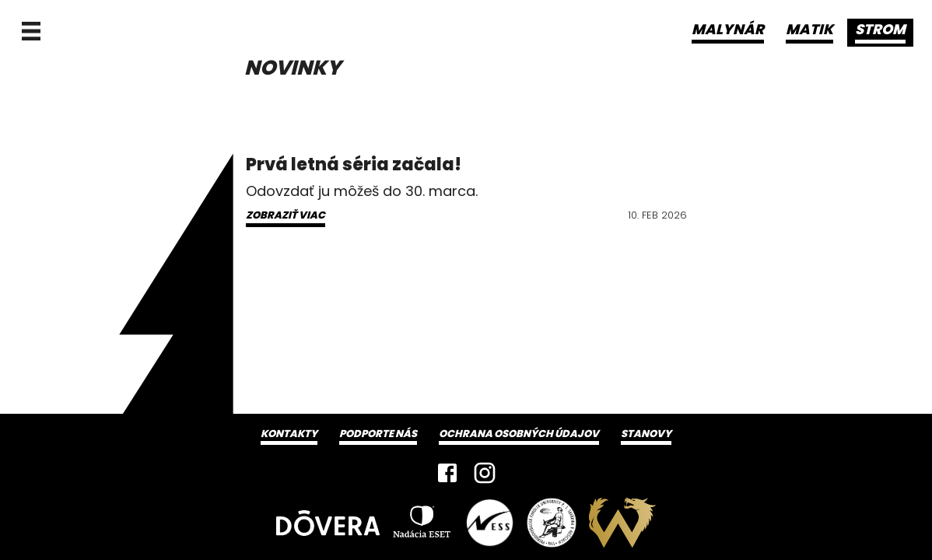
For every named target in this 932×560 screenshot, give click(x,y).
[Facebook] (447, 473)
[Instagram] (485, 473)
